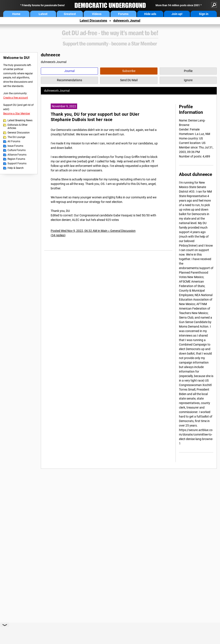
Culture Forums (17, 150)
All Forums (14, 141)
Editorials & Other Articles (18, 127)
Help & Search (16, 168)
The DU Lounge (16, 137)
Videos (97, 14)
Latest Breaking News (20, 120)
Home (16, 14)
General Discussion (19, 133)
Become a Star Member (17, 114)
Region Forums (16, 159)
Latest (43, 14)
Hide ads (150, 14)
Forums (123, 14)
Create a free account (16, 98)
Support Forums (17, 163)
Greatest (70, 14)
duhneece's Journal (127, 21)
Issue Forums (15, 146)
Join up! (177, 14)
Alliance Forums (17, 155)
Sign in (204, 14)
